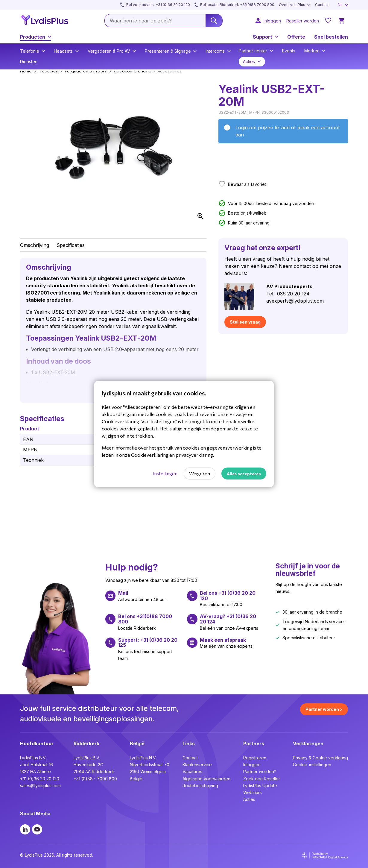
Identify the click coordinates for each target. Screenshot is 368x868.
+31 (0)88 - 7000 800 (95, 779)
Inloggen (252, 765)
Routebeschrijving (200, 786)
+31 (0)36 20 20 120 (40, 779)
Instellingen (165, 473)
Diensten (29, 62)
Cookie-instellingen (312, 765)
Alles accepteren (244, 474)
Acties (249, 799)
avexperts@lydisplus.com (295, 301)
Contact (190, 758)
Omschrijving (35, 245)
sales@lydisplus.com (40, 786)
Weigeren (200, 473)
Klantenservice (197, 765)
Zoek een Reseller (262, 779)
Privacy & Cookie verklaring (320, 758)
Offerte (296, 37)
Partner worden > (324, 709)
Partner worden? (260, 771)
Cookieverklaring (150, 455)
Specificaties (71, 245)
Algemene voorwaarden (206, 779)
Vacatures (192, 771)
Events (289, 51)
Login (242, 128)
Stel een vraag (245, 322)
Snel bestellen (331, 37)
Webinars (253, 792)
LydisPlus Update (260, 786)
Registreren (255, 758)
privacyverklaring (194, 455)
